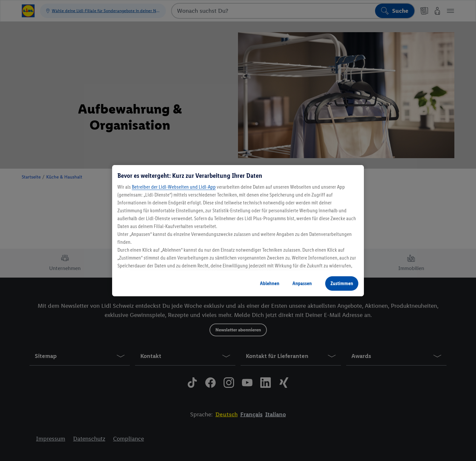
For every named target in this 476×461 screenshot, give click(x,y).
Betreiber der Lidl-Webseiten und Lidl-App (174, 187)
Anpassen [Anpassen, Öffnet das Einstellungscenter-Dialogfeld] (302, 283)
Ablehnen (270, 283)
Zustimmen (342, 283)
